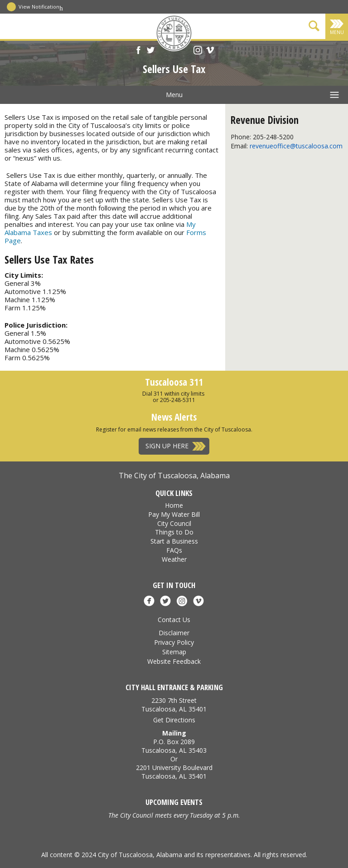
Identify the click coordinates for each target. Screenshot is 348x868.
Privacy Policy (174, 642)
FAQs (174, 550)
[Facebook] (138, 51)
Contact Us (174, 620)
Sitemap (174, 652)
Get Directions (174, 720)
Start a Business (174, 541)
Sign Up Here (167, 446)
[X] (151, 51)
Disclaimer (174, 633)
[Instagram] (198, 51)
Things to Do (174, 532)
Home (174, 505)
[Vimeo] (210, 51)
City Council (174, 523)
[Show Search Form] (314, 27)
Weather (174, 559)
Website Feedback (174, 661)
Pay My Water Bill (174, 514)
